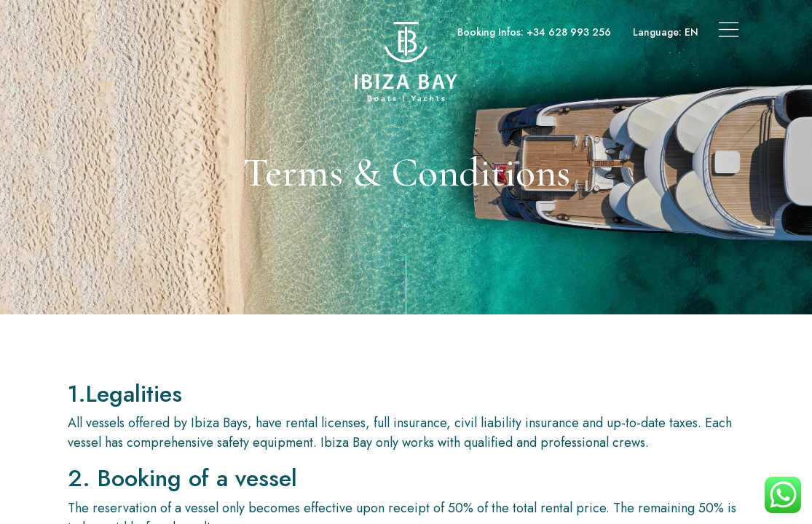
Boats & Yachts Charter (132, 32)
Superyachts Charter (254, 32)
